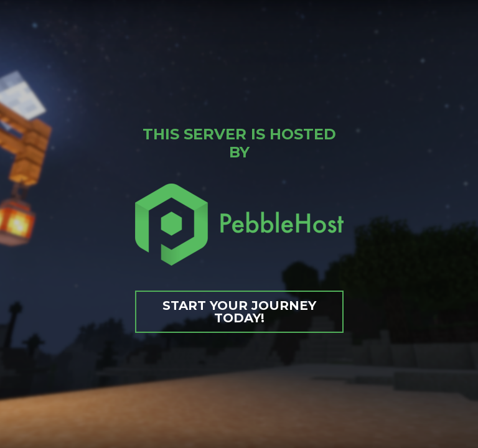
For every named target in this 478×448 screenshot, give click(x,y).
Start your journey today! (239, 312)
